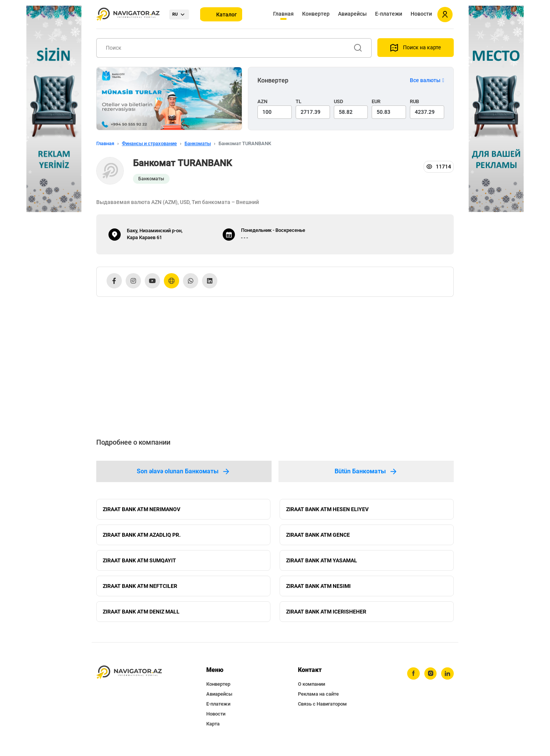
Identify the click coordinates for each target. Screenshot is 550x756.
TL (298, 101)
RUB (414, 101)
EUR (376, 101)
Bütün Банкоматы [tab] (366, 471)
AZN (262, 101)
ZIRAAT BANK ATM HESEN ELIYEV (327, 510)
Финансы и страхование (149, 143)
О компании (311, 690)
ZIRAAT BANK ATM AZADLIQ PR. (142, 536)
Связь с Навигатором (322, 710)
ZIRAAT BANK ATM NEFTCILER (140, 590)
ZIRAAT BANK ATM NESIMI (318, 590)
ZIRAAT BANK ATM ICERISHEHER (326, 617)
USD (339, 101)
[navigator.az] (129, 678)
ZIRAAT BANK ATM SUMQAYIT (139, 563)
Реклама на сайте (318, 700)
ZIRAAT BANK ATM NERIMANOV (142, 510)
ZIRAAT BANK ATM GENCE (318, 536)
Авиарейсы (352, 14)
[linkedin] (447, 680)
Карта (213, 729)
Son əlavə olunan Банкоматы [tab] (184, 471)
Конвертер (316, 14)
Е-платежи (389, 14)
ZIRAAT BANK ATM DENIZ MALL (141, 617)
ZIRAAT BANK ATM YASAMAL (322, 563)
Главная (283, 14)
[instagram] (430, 680)
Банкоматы (198, 143)
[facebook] (412, 680)
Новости (421, 14)
